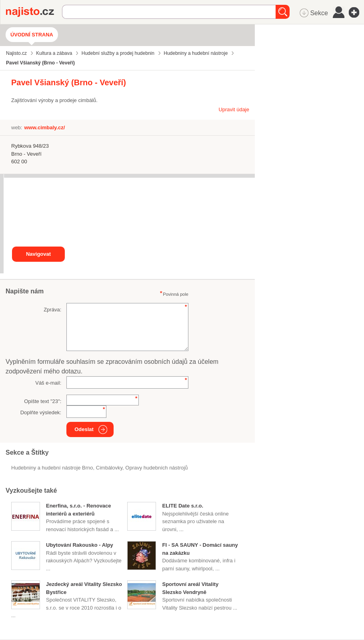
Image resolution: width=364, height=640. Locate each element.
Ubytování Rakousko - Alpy (80, 545)
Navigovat (38, 254)
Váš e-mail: (48, 383)
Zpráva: (52, 310)
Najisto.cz (34, 12)
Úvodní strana (32, 35)
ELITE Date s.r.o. (183, 506)
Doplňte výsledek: (41, 412)
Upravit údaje (234, 109)
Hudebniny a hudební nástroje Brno (52, 468)
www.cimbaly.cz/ (44, 127)
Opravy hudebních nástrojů (156, 468)
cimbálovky (109, 468)
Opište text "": (43, 401)
